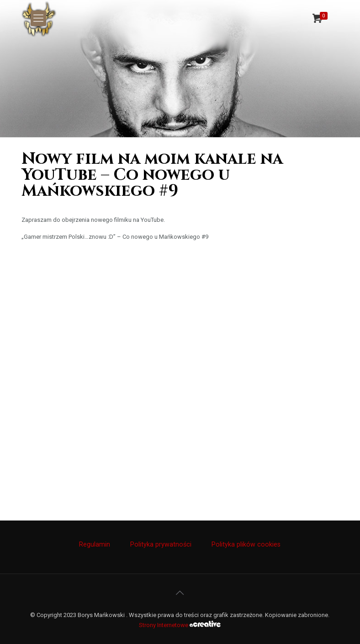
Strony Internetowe (180, 625)
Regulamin (95, 544)
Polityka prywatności (161, 544)
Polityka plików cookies (246, 544)
